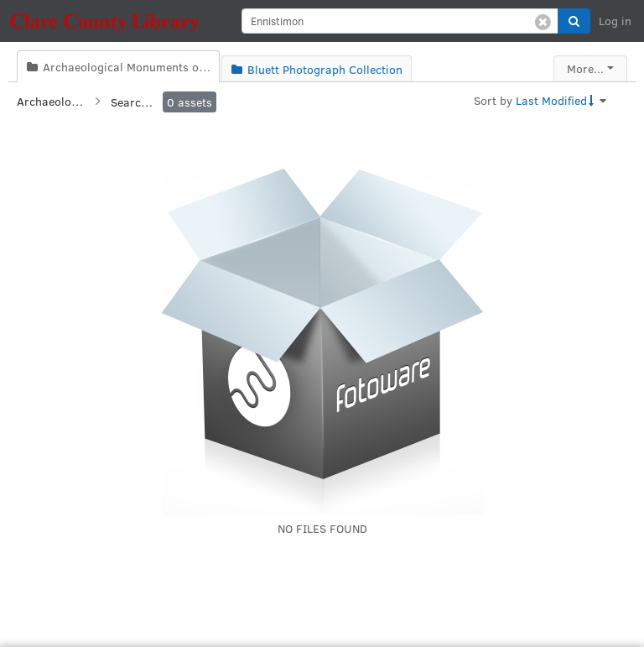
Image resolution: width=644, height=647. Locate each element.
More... (585, 68)
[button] (574, 21)
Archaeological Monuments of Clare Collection (50, 101)
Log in (615, 21)
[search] (400, 21)
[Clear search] (543, 21)
